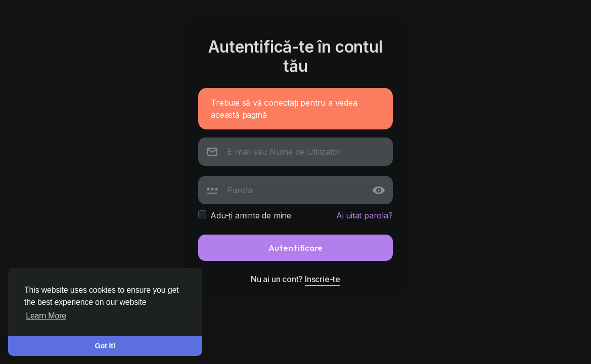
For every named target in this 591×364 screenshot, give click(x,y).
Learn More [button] (46, 316)
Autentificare (295, 247)
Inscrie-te (323, 279)
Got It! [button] (105, 346)
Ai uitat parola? (365, 215)
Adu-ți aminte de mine (251, 215)
